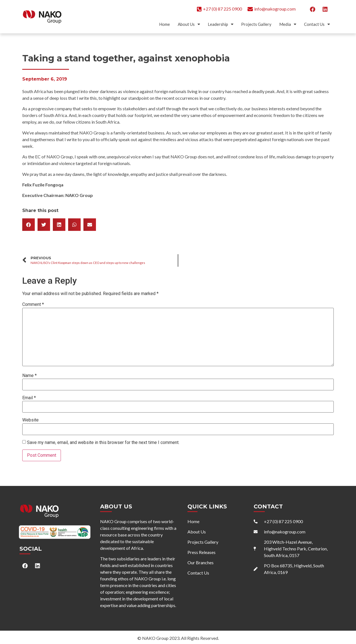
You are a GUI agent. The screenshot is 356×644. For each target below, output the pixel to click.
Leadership (221, 24)
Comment (33, 304)
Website (30, 420)
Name (29, 376)
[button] (29, 225)
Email (29, 398)
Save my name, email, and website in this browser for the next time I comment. (103, 443)
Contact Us (317, 24)
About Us (189, 24)
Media (288, 24)
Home (165, 24)
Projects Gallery (256, 24)
